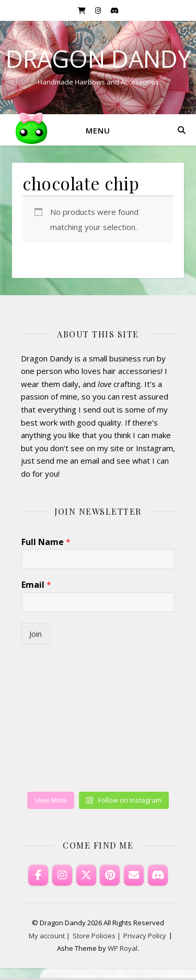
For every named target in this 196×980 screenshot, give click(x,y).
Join (36, 634)
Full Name (46, 542)
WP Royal (123, 948)
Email (36, 585)
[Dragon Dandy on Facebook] (38, 875)
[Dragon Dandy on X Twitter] (86, 875)
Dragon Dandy (98, 59)
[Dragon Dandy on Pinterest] (110, 875)
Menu (98, 130)
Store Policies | (97, 936)
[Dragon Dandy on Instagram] (62, 875)
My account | (49, 936)
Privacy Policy (145, 936)
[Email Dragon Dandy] (134, 875)
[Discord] (158, 875)
